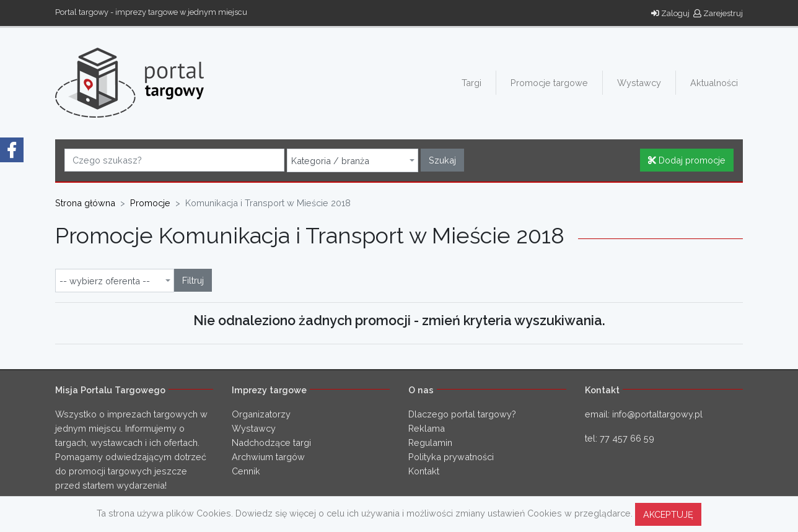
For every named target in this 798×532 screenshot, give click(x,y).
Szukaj (442, 160)
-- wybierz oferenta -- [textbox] (105, 281)
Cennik (246, 471)
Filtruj (193, 280)
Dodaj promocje (687, 160)
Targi (471, 83)
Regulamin (430, 443)
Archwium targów (268, 457)
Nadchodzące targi (271, 443)
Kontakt (424, 471)
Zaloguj (670, 13)
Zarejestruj (718, 13)
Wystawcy (639, 83)
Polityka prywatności (451, 457)
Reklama (427, 428)
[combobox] (353, 160)
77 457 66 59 (627, 438)
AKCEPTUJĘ (668, 514)
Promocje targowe (549, 83)
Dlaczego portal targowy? (462, 414)
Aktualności (714, 83)
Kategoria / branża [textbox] (330, 161)
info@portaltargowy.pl (657, 414)
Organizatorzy (261, 414)
